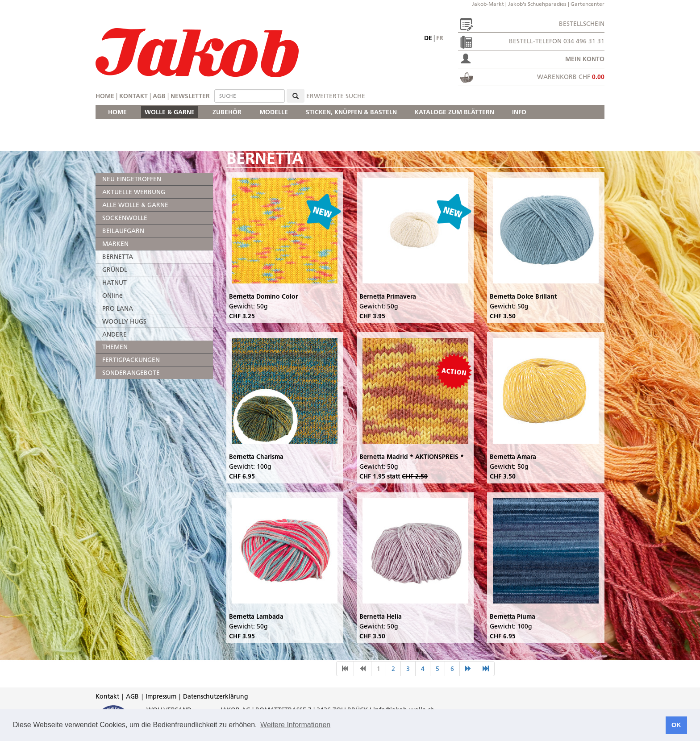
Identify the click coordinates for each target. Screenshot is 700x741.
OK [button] (676, 725)
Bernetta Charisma (256, 457)
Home (105, 96)
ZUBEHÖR (227, 112)
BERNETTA (118, 257)
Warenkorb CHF (571, 77)
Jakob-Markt (488, 4)
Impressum (161, 696)
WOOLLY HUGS (124, 321)
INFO (519, 112)
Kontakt (133, 96)
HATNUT (115, 283)
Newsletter (190, 96)
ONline (112, 296)
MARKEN (115, 244)
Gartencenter (587, 4)
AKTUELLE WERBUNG (134, 192)
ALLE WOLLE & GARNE (135, 205)
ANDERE (115, 334)
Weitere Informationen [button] (295, 725)
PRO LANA (118, 308)
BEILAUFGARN (123, 231)
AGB (159, 96)
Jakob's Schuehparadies (537, 4)
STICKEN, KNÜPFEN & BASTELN (351, 112)
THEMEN (115, 347)
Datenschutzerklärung (216, 696)
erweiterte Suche (336, 96)
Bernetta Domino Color (263, 296)
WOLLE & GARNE (170, 112)
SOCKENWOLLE (125, 218)
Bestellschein (582, 24)
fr (440, 38)
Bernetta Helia (381, 616)
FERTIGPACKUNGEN (131, 360)
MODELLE (274, 112)
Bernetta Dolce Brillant (523, 296)
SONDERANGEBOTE (131, 373)
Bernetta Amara (513, 457)
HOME (117, 112)
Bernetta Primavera (388, 296)
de (428, 38)
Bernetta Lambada (256, 616)
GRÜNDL (115, 270)
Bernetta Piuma (512, 616)
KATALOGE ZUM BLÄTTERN (454, 112)
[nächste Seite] (468, 669)
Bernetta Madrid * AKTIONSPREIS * (412, 457)
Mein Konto (585, 59)
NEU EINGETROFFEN (132, 179)
